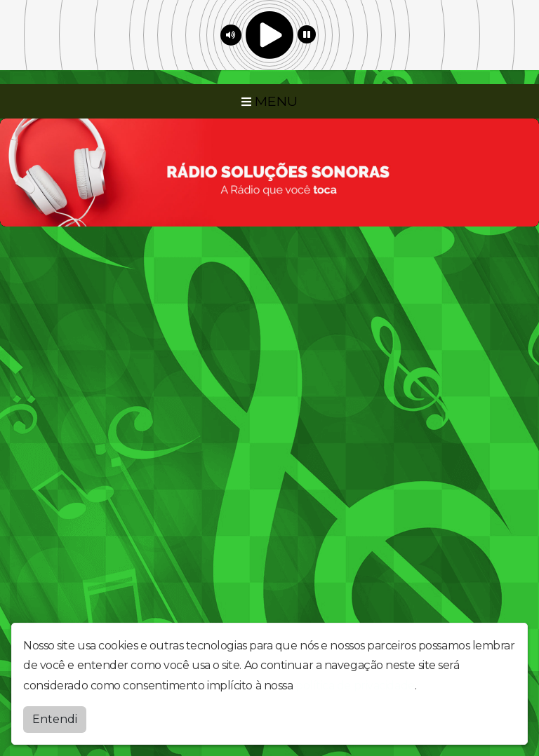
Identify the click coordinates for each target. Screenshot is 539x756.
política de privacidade (355, 686)
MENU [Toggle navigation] (269, 101)
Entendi (55, 719)
